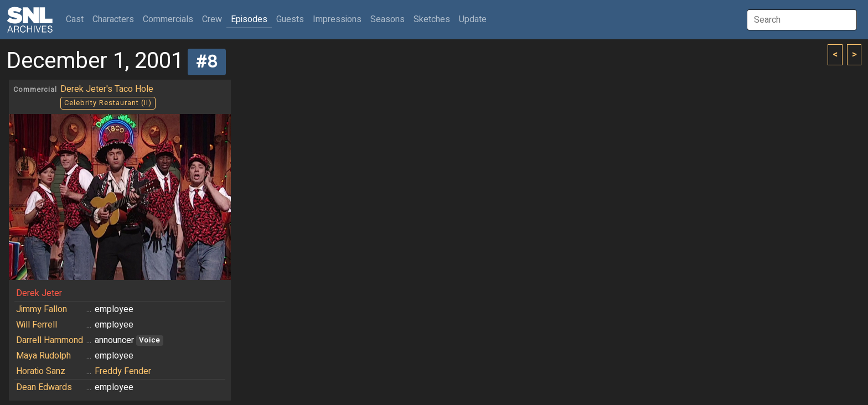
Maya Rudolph (43, 356)
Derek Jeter (39, 293)
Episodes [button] (249, 19)
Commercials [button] (168, 19)
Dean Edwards (44, 387)
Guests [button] (290, 19)
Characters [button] (113, 19)
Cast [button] (77, 19)
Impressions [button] (337, 19)
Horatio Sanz (41, 371)
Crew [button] (212, 19)
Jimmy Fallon (42, 309)
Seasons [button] (387, 19)
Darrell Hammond (50, 340)
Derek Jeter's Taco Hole (107, 89)
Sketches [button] (432, 19)
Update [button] (473, 19)
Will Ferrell (37, 325)
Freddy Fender (123, 371)
